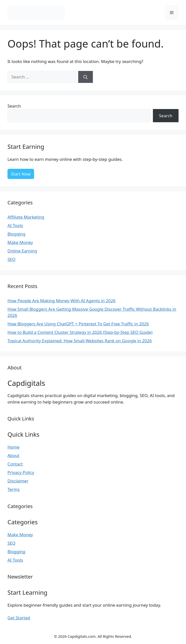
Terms (14, 489)
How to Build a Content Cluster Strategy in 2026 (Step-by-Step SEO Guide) (80, 332)
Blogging (16, 234)
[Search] (86, 77)
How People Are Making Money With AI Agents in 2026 (62, 301)
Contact (15, 464)
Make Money (20, 242)
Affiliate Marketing (26, 217)
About (13, 455)
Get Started (19, 618)
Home (13, 447)
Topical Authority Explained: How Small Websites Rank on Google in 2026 (80, 341)
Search (14, 106)
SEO (11, 259)
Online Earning (22, 251)
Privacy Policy (21, 472)
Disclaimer (18, 481)
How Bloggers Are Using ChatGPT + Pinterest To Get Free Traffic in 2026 (78, 324)
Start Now (21, 174)
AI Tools (15, 225)
